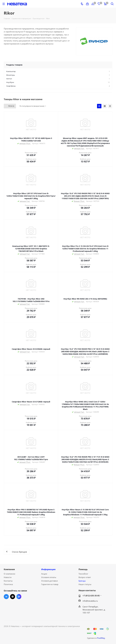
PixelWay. (101, 638)
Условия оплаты (49, 577)
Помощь (83, 569)
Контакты (8, 581)
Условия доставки (50, 581)
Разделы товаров (14, 65)
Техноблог (83, 574)
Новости (8, 577)
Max (19, 597)
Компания (9, 569)
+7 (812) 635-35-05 (91, 596)
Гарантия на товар (50, 584)
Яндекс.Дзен (13, 597)
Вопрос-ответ (85, 577)
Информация (48, 569)
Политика (8, 584)
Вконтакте (6, 597)
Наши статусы (85, 584)
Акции (44, 574)
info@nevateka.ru (90, 601)
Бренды (82, 581)
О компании (9, 574)
